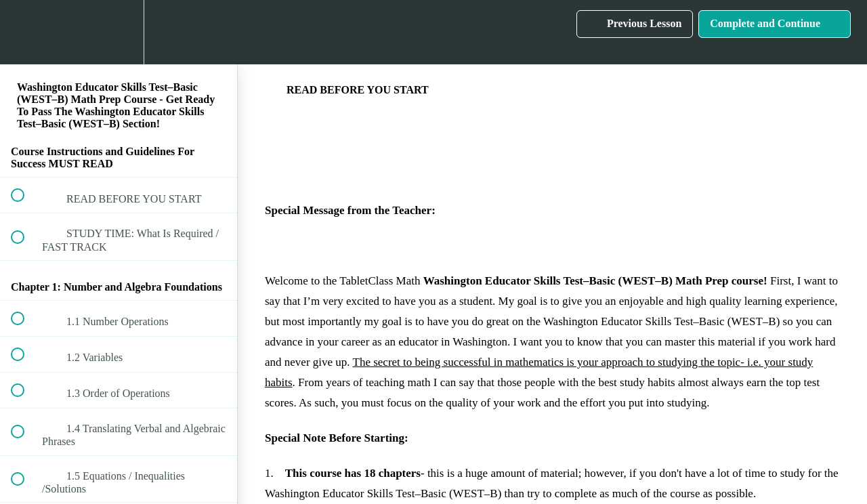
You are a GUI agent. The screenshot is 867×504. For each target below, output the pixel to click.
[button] (25, 32)
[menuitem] (119, 32)
